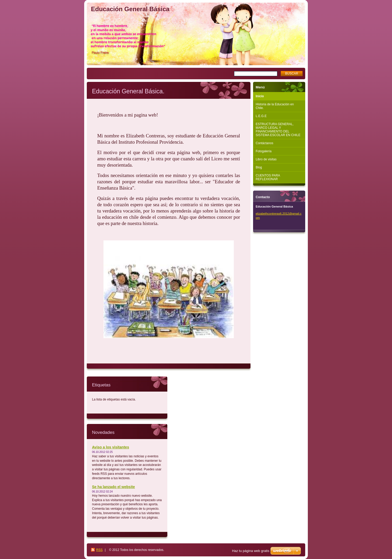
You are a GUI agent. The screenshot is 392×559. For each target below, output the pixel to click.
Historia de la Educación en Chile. (275, 106)
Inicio (260, 96)
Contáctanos (264, 143)
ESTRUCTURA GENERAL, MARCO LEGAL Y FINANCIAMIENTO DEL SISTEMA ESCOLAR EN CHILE (278, 130)
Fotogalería (264, 151)
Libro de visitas (266, 159)
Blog (259, 167)
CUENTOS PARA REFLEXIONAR (268, 177)
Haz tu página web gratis (251, 551)
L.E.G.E (261, 116)
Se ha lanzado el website (114, 487)
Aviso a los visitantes (111, 447)
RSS (99, 550)
